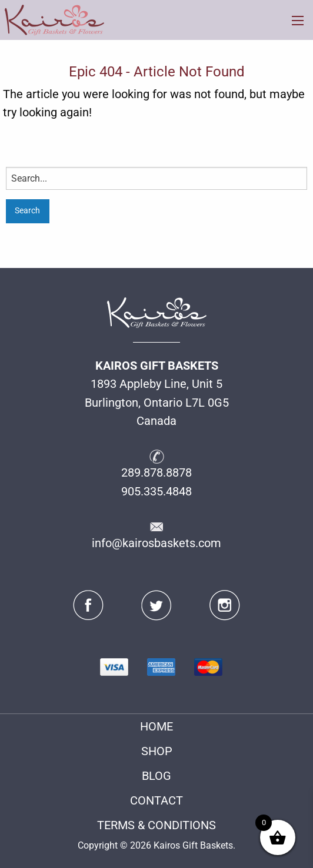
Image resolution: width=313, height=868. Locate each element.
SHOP (157, 751)
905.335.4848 (156, 492)
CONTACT (156, 801)
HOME (156, 727)
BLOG (156, 776)
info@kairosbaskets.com (156, 543)
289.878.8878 (156, 473)
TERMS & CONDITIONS (156, 825)
